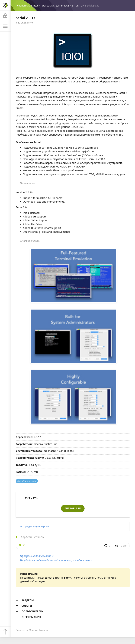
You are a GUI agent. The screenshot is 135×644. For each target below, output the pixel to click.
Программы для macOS (55, 6)
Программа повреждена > (37, 556)
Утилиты (77, 6)
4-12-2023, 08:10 (24, 23)
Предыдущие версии (36, 526)
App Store (27, 537)
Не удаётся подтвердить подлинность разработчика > (56, 560)
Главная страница (27, 6)
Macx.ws (33, 630)
